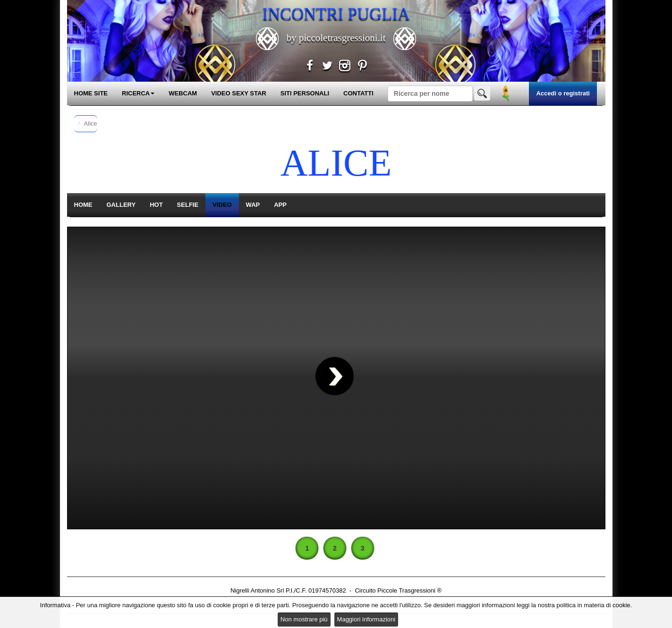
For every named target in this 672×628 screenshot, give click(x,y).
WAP (253, 205)
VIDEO (222, 205)
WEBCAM (183, 93)
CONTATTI (358, 93)
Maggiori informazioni (366, 619)
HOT (156, 205)
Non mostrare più (304, 619)
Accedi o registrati (563, 93)
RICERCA (138, 93)
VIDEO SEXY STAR (239, 93)
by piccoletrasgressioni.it (336, 38)
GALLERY (121, 205)
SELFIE (188, 205)
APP (280, 205)
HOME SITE (91, 93)
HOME (83, 205)
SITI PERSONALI (305, 93)
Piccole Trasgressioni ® (409, 590)
